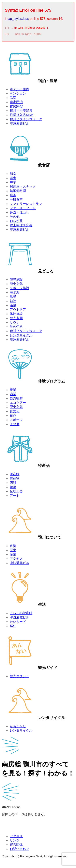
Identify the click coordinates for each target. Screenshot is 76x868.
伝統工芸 (16, 493)
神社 (13, 302)
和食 (13, 175)
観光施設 (16, 281)
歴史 (13, 551)
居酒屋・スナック (23, 188)
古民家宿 (16, 108)
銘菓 (13, 488)
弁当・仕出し (19, 214)
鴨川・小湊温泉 (21, 112)
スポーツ (16, 421)
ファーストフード (23, 209)
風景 (13, 298)
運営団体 (16, 846)
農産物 (15, 480)
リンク (15, 842)
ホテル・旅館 (19, 90)
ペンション (18, 95)
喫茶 (13, 196)
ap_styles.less (19, 19)
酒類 (13, 484)
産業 (13, 556)
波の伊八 (16, 328)
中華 (13, 184)
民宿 (13, 99)
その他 (15, 218)
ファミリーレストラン (26, 205)
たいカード (18, 623)
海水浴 (15, 294)
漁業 (13, 395)
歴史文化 (16, 285)
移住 (13, 627)
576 (7, 35)
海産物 (15, 475)
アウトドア (18, 311)
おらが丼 (16, 222)
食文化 (15, 412)
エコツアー (18, 404)
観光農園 (16, 319)
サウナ (15, 324)
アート (15, 497)
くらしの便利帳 (21, 614)
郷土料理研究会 (21, 226)
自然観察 (16, 400)
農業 (13, 391)
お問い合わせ (19, 850)
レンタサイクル (21, 336)
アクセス (16, 560)
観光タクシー (19, 677)
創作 (13, 417)
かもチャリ (18, 727)
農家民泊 (16, 103)
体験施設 (16, 315)
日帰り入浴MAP (21, 116)
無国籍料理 (18, 192)
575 (7, 28)
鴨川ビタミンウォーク (26, 120)
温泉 (13, 306)
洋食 (13, 179)
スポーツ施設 (19, 289)
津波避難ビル (19, 125)
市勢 (13, 547)
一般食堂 (16, 201)
